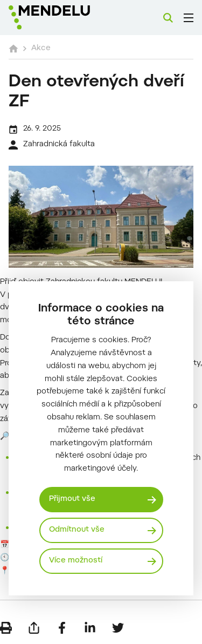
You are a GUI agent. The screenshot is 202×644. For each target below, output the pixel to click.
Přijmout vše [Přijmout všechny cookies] (72, 499)
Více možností (76, 561)
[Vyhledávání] (168, 18)
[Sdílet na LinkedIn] (90, 628)
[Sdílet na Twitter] (118, 628)
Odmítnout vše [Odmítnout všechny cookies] (77, 530)
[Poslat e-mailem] (34, 628)
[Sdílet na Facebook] (62, 628)
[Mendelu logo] (62, 18)
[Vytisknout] (6, 628)
